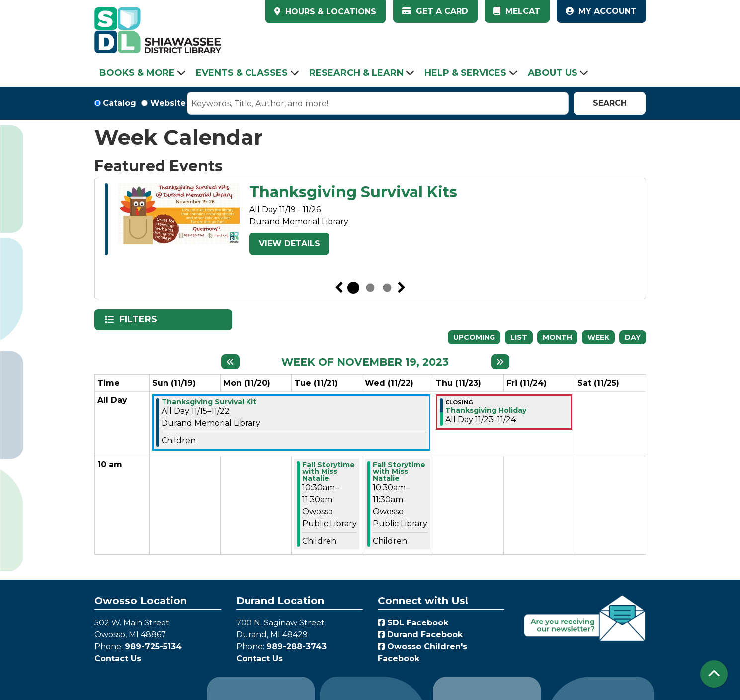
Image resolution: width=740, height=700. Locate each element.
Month (557, 337)
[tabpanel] (370, 221)
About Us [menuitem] (553, 73)
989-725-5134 (153, 647)
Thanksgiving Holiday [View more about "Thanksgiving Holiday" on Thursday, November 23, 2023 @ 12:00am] (486, 410)
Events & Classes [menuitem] (242, 73)
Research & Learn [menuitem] (356, 73)
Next (402, 288)
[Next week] (500, 362)
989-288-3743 (296, 647)
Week (598, 337)
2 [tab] (370, 288)
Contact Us (118, 659)
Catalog (120, 103)
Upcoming (474, 337)
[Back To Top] (714, 674)
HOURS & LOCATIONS (329, 12)
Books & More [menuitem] (137, 73)
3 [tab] (387, 288)
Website (168, 103)
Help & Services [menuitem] (465, 73)
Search (610, 103)
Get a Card (435, 11)
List (519, 337)
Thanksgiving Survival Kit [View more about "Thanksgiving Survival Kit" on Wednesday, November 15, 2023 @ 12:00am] (209, 402)
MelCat (517, 11)
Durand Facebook (420, 635)
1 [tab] (353, 288)
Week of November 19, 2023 (365, 362)
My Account (601, 11)
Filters (139, 319)
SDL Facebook (413, 623)
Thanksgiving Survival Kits (353, 192)
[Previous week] (230, 362)
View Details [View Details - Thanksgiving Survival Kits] (289, 244)
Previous (339, 288)
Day (633, 337)
